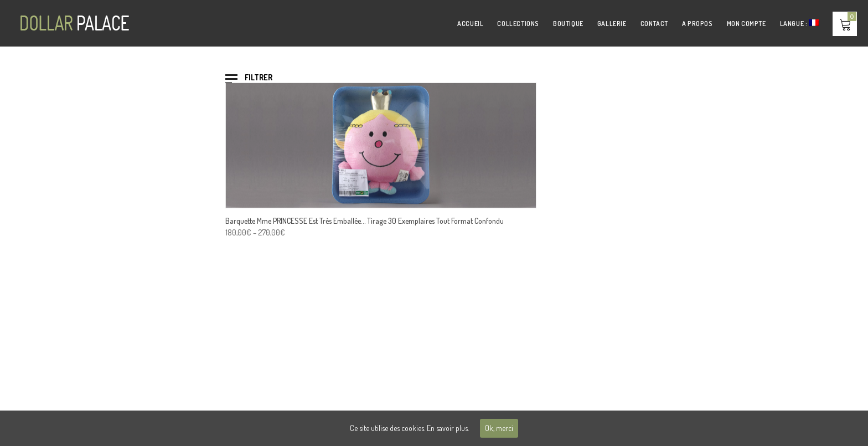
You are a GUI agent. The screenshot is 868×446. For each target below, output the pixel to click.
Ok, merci (499, 428)
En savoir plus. (448, 428)
